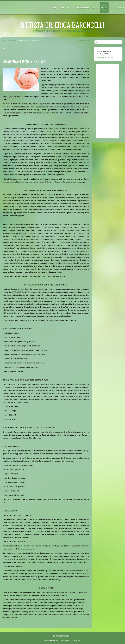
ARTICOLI (104, 8)
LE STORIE (113, 8)
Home (54, 8)
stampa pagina (83, 41)
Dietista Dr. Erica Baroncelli (62, 25)
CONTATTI (95, 8)
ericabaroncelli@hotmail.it (106, 57)
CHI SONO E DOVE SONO (67, 8)
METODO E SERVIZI (83, 8)
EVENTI (121, 8)
